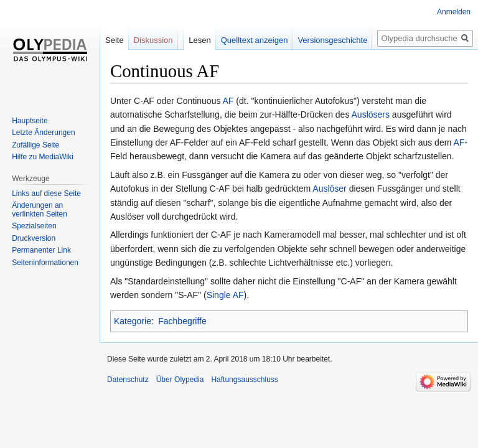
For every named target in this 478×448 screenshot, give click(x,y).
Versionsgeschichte (332, 40)
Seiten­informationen (45, 263)
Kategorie (133, 321)
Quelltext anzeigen (255, 40)
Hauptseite (30, 121)
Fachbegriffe (182, 321)
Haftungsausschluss (244, 380)
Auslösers (371, 114)
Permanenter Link (41, 250)
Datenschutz (128, 380)
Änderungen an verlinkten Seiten (40, 210)
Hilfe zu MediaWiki (43, 157)
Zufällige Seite (35, 145)
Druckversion (34, 238)
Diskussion (153, 40)
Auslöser (329, 189)
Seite (115, 40)
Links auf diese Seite (46, 194)
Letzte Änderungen (43, 133)
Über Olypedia (180, 380)
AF (228, 101)
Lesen (199, 40)
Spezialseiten (34, 226)
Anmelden (454, 12)
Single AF (225, 295)
